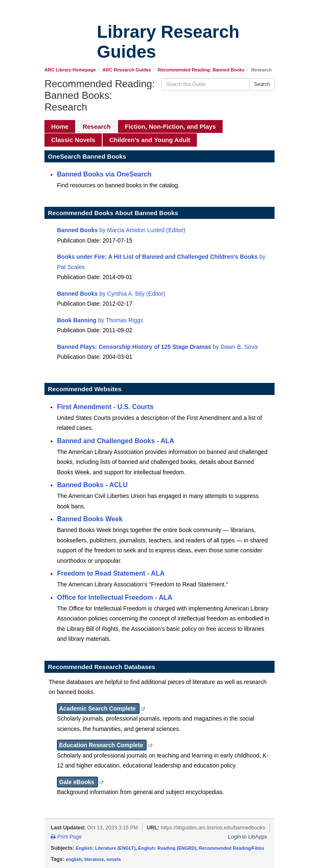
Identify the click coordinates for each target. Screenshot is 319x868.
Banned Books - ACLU (92, 485)
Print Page (66, 837)
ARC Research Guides (127, 70)
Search (262, 84)
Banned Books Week (90, 519)
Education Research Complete (102, 745)
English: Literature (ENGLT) (106, 848)
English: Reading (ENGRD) (167, 848)
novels (114, 859)
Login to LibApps (248, 837)
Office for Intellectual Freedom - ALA (115, 597)
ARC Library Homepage (70, 70)
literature (94, 859)
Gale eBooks (77, 782)
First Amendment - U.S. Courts (105, 407)
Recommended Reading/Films (232, 848)
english (74, 859)
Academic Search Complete (98, 709)
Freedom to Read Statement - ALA (111, 573)
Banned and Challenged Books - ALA (115, 441)
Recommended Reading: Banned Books (201, 70)
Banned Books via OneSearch (104, 174)
